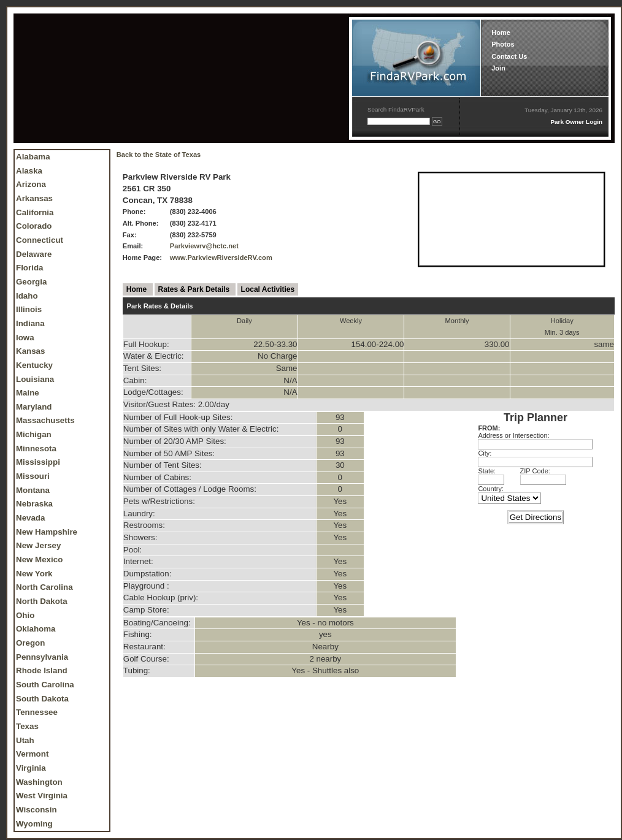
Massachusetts (45, 420)
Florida (29, 268)
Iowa (25, 338)
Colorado (34, 226)
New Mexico (39, 559)
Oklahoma (36, 629)
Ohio (25, 615)
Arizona (31, 184)
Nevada (30, 518)
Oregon (30, 643)
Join (498, 68)
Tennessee (37, 712)
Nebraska (34, 504)
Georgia (31, 282)
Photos (503, 44)
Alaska (29, 171)
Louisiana (35, 379)
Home (501, 32)
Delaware (34, 254)
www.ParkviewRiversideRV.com (221, 258)
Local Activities (268, 289)
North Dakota (42, 601)
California (35, 212)
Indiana (30, 323)
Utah (25, 740)
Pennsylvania (42, 657)
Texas (27, 726)
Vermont (32, 754)
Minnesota (36, 449)
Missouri (33, 476)
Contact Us (509, 56)
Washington (39, 782)
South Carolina (45, 685)
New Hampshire (47, 532)
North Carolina (44, 587)
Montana (33, 490)
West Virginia (42, 796)
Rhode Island (42, 670)
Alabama (33, 157)
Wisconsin (36, 810)
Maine (28, 393)
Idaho (27, 296)
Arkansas (34, 198)
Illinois (29, 309)
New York (34, 574)
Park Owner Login (576, 122)
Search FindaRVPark (396, 109)
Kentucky (34, 365)
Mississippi (38, 462)
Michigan (34, 434)
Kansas (30, 351)
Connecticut (40, 240)
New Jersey (38, 545)
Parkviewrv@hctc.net (204, 246)
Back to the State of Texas (159, 155)
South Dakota (42, 699)
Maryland (34, 407)
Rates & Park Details (195, 289)
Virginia (31, 768)
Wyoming (34, 824)
